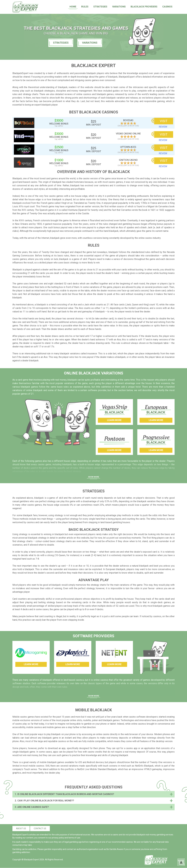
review (163, 127)
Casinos (167, 7)
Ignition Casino (128, 160)
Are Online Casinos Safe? (33, 807)
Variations (119, 7)
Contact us (40, 828)
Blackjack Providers (144, 7)
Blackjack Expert (31, 860)
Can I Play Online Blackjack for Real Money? (46, 801)
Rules (85, 7)
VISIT (164, 121)
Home (73, 7)
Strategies (100, 7)
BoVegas (128, 120)
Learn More (114, 420)
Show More (94, 477)
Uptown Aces (128, 147)
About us (21, 828)
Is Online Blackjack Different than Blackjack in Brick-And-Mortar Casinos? (66, 794)
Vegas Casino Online (128, 134)
